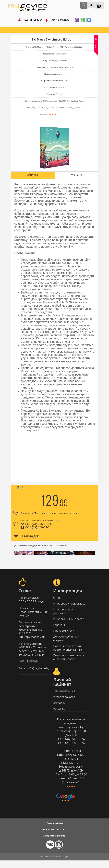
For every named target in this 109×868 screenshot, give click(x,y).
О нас (57, 599)
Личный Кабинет (64, 697)
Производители (64, 634)
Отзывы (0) (76, 176)
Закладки (59, 710)
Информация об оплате (69, 621)
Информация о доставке (69, 605)
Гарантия (59, 628)
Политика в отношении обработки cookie (69, 662)
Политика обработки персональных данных (68, 652)
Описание (33, 176)
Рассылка (59, 716)
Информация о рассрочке (63, 613)
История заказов (64, 703)
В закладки (27, 537)
